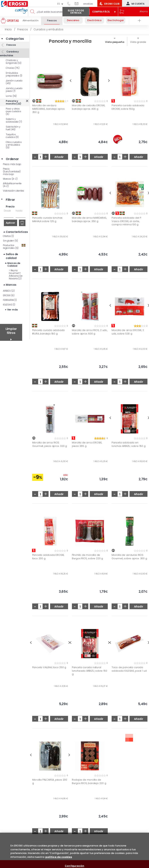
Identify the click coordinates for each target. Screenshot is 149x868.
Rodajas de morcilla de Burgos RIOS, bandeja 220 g (89, 781)
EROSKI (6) (9, 295)
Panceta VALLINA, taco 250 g (49, 667)
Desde (7, 211)
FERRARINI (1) (10, 300)
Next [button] (109, 81)
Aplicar (11, 223)
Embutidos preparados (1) (14, 74)
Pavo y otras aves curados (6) (13, 111)
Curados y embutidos (9, 54)
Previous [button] (70, 81)
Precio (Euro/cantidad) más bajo (12, 171)
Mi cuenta (135, 3)
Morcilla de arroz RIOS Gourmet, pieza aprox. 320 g (50, 444)
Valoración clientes (13, 191)
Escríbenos (78, 3)
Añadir (59, 157)
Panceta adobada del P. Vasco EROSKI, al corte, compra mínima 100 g (127, 221)
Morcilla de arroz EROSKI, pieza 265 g (87, 444)
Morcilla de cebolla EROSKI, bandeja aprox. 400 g (88, 107)
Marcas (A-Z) (10, 179)
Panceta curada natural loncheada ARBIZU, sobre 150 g (90, 671)
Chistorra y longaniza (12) (14, 62)
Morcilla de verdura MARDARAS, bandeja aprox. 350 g (49, 109)
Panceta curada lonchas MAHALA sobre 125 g (47, 219)
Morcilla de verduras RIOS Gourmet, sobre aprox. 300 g (129, 557)
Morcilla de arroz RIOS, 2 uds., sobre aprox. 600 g (90, 332)
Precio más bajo (12, 164)
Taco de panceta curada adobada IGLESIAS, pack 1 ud (129, 669)
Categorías (15, 39)
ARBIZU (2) (9, 291)
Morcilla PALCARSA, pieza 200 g (50, 781)
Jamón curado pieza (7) (14, 90)
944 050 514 (70, 3)
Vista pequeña (115, 42)
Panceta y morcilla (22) (13, 102)
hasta (19, 211)
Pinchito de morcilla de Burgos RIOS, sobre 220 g (87, 557)
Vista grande (138, 42)
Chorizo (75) (13, 68)
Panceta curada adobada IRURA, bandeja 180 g (48, 332)
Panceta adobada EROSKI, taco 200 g (48, 557)
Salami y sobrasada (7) (14, 120)
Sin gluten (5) (10, 241)
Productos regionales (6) (14, 247)
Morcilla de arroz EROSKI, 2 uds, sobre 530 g (128, 332)
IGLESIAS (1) (9, 305)
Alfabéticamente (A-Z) (12, 185)
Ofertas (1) (8, 236)
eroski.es (88, 4)
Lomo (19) (11, 96)
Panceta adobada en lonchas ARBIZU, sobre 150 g (129, 444)
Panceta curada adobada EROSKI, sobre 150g (128, 107)
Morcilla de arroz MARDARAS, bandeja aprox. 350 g (89, 219)
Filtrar (10, 200)
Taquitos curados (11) (12, 136)
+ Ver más (11, 310)
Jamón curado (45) (14, 82)
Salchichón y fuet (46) (13, 128)
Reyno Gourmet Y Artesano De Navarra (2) (16, 274)
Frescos (11, 45)
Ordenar (12, 159)
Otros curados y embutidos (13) (14, 145)
